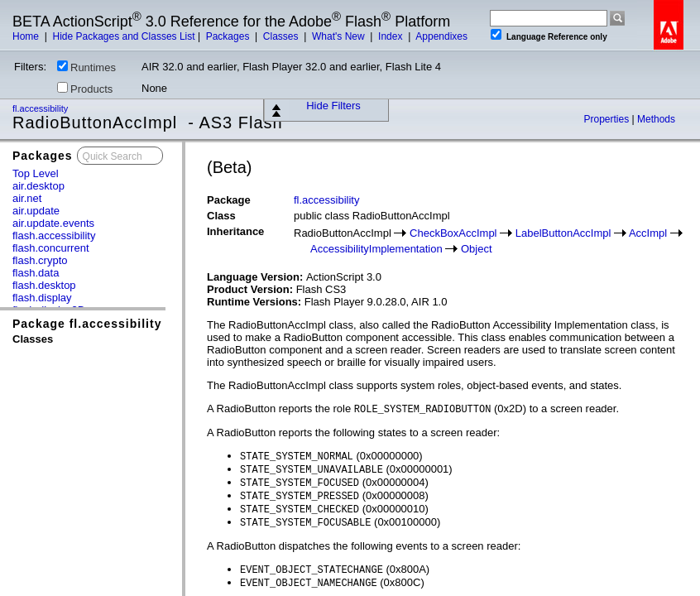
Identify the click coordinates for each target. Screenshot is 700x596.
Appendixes (441, 36)
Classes (282, 36)
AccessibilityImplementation (376, 249)
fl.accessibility (41, 108)
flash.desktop (44, 285)
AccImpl (648, 233)
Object (477, 249)
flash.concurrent (51, 248)
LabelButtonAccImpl (563, 233)
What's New (340, 36)
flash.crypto (40, 260)
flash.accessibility (54, 236)
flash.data (36, 273)
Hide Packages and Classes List (123, 36)
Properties (607, 119)
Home (27, 36)
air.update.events (53, 223)
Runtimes (86, 67)
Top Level (36, 173)
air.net (27, 198)
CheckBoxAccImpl (453, 233)
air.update (36, 211)
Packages (229, 36)
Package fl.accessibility (87, 324)
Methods (656, 119)
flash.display (42, 298)
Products (85, 89)
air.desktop (38, 186)
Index (392, 36)
